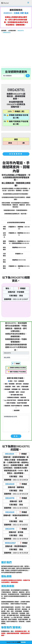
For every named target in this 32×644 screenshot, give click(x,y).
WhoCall (5, 3)
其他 (10, 381)
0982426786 (10, 498)
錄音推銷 (16, 410)
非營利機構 (24, 387)
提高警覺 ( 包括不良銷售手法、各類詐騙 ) (16, 407)
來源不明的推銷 (21, 403)
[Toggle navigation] (28, 3)
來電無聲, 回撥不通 (23, 400)
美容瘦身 (25, 384)
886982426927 (10, 543)
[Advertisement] (16, 50)
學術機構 (7, 389)
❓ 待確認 (16, 364)
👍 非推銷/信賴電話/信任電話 (16, 368)
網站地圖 (23, 642)
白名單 (22, 392)
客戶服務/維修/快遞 (16, 395)
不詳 (15, 381)
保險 (18, 387)
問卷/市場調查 (10, 403)
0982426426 (9, 454)
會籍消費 (7, 387)
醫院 (17, 392)
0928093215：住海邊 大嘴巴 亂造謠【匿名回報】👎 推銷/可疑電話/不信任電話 (16, 13)
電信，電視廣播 (9, 384)
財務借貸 (21, 381)
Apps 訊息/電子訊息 (9, 400)
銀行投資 (18, 384)
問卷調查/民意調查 (12, 398)
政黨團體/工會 (15, 389)
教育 (13, 387)
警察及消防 (25, 389)
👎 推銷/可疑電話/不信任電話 (16, 372)
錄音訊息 (23, 398)
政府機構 (11, 392)
